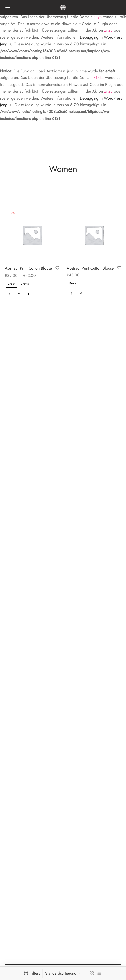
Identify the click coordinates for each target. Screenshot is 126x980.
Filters (32, 973)
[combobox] (64, 973)
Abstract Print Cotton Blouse (28, 268)
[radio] (12, 283)
